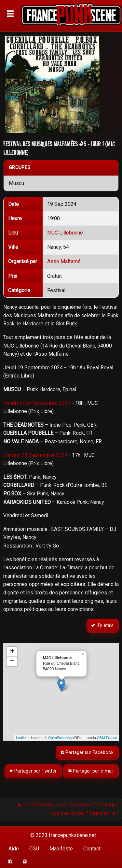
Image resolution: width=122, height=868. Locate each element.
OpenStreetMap (61, 738)
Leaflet (21, 738)
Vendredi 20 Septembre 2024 (37, 403)
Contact (92, 849)
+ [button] (12, 652)
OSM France (107, 738)
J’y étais (103, 626)
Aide (14, 849)
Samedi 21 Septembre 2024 (35, 455)
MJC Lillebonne (65, 233)
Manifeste (61, 849)
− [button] (12, 662)
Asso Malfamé (64, 261)
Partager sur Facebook (88, 753)
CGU (34, 849)
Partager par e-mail (91, 771)
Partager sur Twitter (33, 771)
